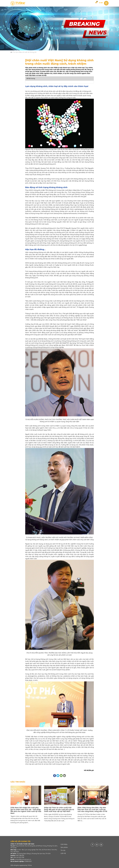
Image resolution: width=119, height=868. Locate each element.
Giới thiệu (64, 844)
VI (100, 3)
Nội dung (31, 78)
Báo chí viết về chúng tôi (28, 52)
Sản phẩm (64, 847)
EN (102, 3)
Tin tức (16, 52)
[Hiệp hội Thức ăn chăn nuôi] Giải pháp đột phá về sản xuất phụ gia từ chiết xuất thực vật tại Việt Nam (59, 810)
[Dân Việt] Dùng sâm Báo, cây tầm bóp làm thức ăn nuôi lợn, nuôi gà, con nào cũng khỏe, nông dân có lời (92, 810)
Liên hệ (63, 853)
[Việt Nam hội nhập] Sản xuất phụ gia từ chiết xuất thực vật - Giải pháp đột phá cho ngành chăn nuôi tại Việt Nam (26, 810)
